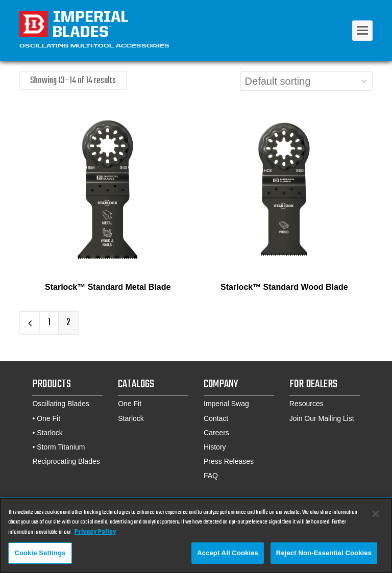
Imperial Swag (226, 404)
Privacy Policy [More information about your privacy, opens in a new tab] (95, 534)
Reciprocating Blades (66, 461)
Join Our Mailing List (322, 418)
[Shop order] (307, 81)
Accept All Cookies (228, 555)
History (215, 447)
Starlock (50, 433)
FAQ (211, 476)
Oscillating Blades (60, 404)
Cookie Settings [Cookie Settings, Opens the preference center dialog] (40, 555)
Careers (216, 433)
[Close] (376, 516)
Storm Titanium (61, 447)
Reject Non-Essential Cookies (324, 555)
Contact (216, 418)
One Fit (48, 418)
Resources (307, 404)
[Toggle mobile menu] (362, 31)
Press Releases (229, 461)
